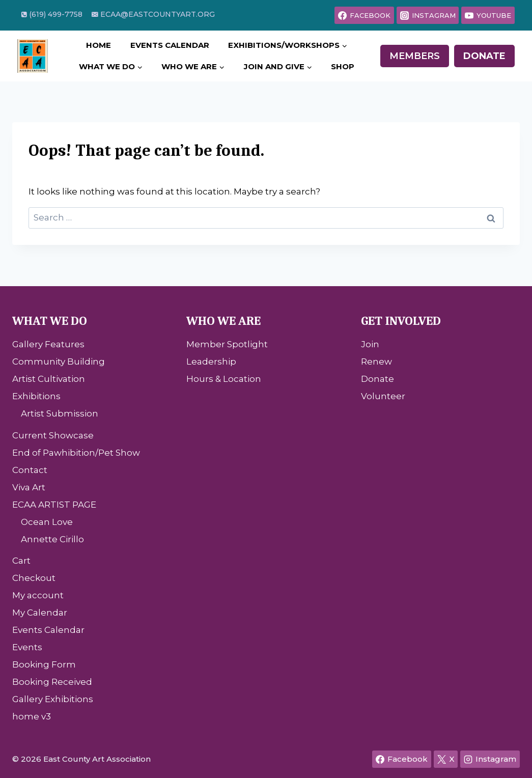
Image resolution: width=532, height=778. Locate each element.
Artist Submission (60, 413)
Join (370, 344)
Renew (376, 362)
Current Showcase (53, 435)
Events (27, 647)
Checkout (34, 578)
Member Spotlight (227, 344)
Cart (21, 561)
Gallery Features (48, 344)
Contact (30, 470)
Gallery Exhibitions (53, 699)
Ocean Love (47, 522)
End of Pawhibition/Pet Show (76, 453)
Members (415, 56)
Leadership (211, 362)
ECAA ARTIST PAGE (54, 505)
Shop (343, 66)
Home (99, 45)
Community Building (59, 362)
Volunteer (383, 396)
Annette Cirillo (52, 539)
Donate (484, 56)
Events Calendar (170, 45)
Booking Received (52, 682)
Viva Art (29, 487)
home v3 (32, 716)
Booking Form (44, 664)
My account (38, 595)
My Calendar (40, 613)
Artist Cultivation (49, 379)
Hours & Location (224, 379)
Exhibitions (36, 396)
